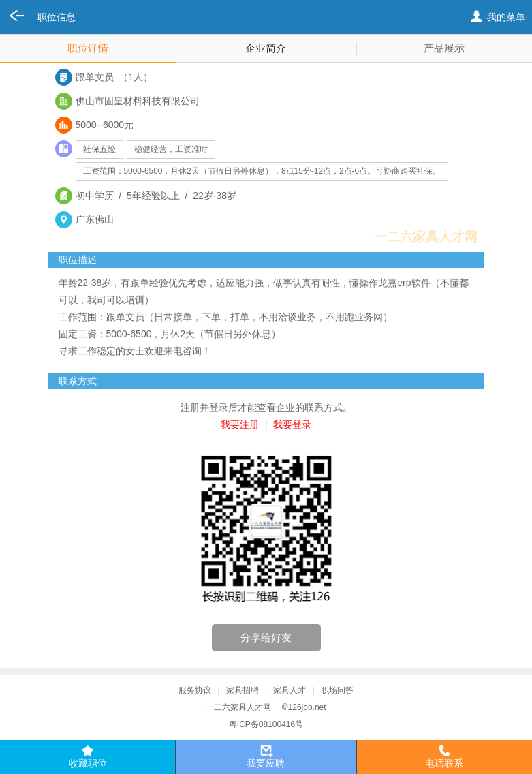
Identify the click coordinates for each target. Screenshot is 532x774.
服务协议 (195, 690)
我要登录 (292, 424)
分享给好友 (266, 637)
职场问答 (337, 690)
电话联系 (444, 763)
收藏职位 (88, 763)
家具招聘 (242, 690)
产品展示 (444, 48)
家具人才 (290, 690)
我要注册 (240, 424)
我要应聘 (266, 763)
